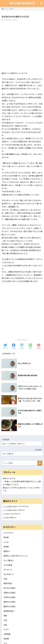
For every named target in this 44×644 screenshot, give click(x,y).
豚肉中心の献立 (10, 606)
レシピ (6, 542)
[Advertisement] (22, 48)
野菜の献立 (8, 583)
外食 (5, 625)
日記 (14, 354)
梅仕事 (6, 537)
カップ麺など (9, 560)
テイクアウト (9, 533)
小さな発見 (8, 565)
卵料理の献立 (9, 611)
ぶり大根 (6, 514)
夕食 (5, 620)
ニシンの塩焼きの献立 (10, 506)
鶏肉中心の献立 (10, 602)
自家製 (6, 547)
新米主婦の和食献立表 (22, 3)
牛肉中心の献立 (10, 597)
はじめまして (9, 574)
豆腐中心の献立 (10, 593)
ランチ (6, 629)
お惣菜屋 (7, 634)
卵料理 (6, 639)
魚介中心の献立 (10, 588)
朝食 (5, 616)
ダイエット (8, 570)
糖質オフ (7, 551)
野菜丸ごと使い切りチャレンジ (16, 556)
